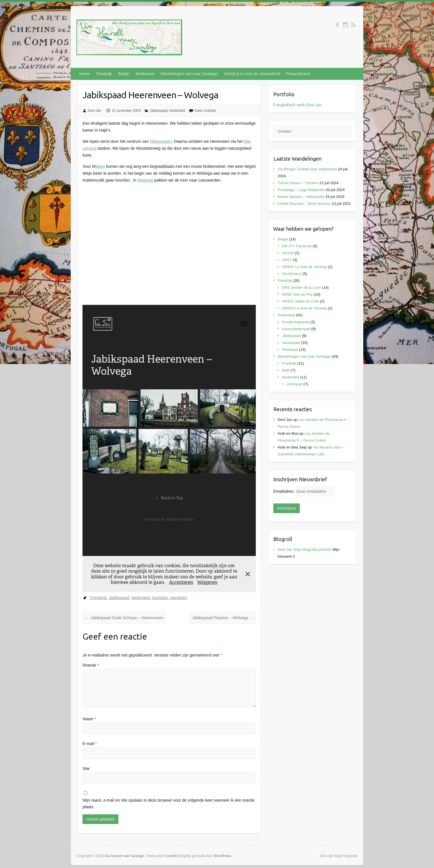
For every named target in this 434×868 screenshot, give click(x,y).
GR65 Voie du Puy (297, 294)
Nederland (145, 74)
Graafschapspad (296, 322)
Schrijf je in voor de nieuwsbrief (252, 74)
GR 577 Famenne (297, 246)
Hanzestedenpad (296, 329)
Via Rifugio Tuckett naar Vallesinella (307, 169)
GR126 (288, 253)
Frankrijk (104, 74)
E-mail (90, 744)
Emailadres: (285, 491)
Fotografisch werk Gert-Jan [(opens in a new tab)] (298, 105)
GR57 (287, 260)
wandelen (179, 598)
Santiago (160, 598)
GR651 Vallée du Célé (300, 301)
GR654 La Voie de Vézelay (304, 267)
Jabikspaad (159, 111)
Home (85, 74)
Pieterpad (290, 350)
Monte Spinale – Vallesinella (301, 197)
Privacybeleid (298, 74)
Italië (286, 370)
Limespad (294, 384)
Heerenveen (161, 141)
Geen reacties (205, 111)
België (124, 74)
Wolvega (145, 180)
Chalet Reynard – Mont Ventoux (304, 204)
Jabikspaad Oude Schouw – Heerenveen (124, 618)
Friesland (98, 598)
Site (86, 769)
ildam (100, 166)
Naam (89, 719)
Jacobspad (291, 343)
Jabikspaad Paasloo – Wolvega (223, 618)
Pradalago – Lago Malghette (301, 190)
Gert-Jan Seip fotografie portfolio (305, 550)
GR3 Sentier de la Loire (302, 287)
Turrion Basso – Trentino (298, 183)
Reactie (91, 665)
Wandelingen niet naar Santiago (189, 74)
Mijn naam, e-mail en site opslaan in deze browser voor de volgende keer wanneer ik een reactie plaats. (168, 804)
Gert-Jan (95, 111)
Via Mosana (292, 274)
